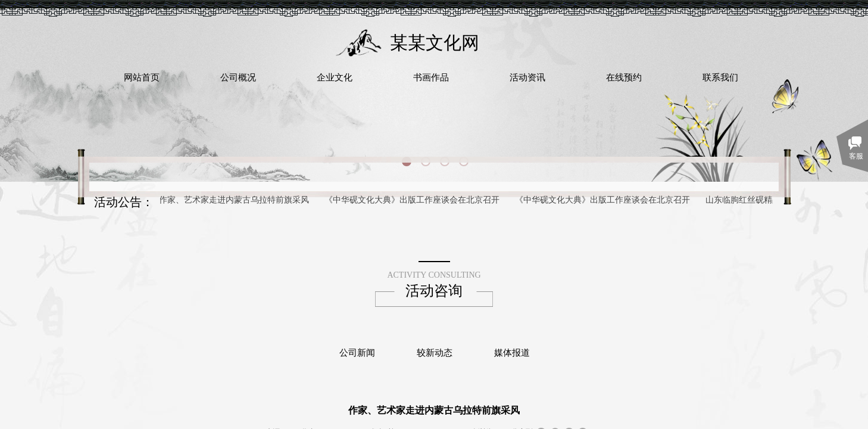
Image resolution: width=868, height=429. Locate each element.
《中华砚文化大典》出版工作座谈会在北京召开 (413, 200)
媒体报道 (512, 353)
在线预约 (624, 77)
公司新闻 (357, 353)
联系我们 (720, 77)
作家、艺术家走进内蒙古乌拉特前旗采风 (235, 200)
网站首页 (142, 77)
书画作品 (431, 77)
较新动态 (435, 353)
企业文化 (335, 77)
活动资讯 (527, 77)
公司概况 (238, 77)
